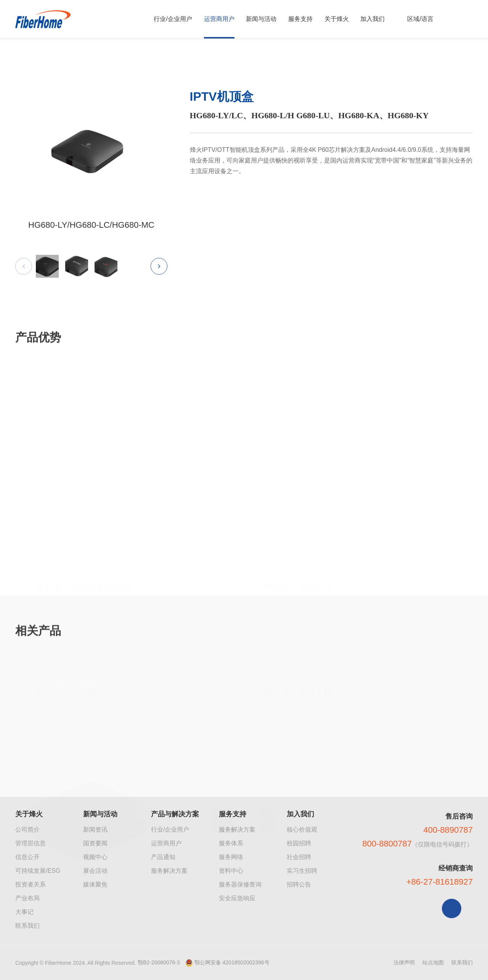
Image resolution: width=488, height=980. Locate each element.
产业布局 (27, 898)
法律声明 (404, 962)
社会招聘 (299, 857)
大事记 (24, 912)
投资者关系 (30, 884)
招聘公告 (299, 884)
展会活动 (95, 871)
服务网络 (231, 857)
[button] (159, 274)
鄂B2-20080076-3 (159, 962)
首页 (25, 62)
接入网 (93, 62)
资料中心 (231, 871)
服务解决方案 (169, 871)
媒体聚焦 (95, 884)
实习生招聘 (302, 871)
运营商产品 (58, 62)
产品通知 (163, 857)
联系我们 (27, 926)
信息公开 (27, 857)
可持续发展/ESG (38, 871)
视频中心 (95, 857)
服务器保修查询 (240, 884)
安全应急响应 (237, 898)
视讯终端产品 (132, 62)
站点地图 (433, 962)
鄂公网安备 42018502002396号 (232, 962)
